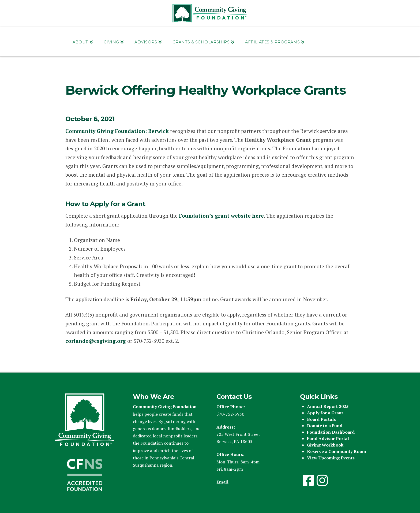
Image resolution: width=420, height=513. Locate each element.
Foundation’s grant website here (221, 216)
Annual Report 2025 (328, 406)
